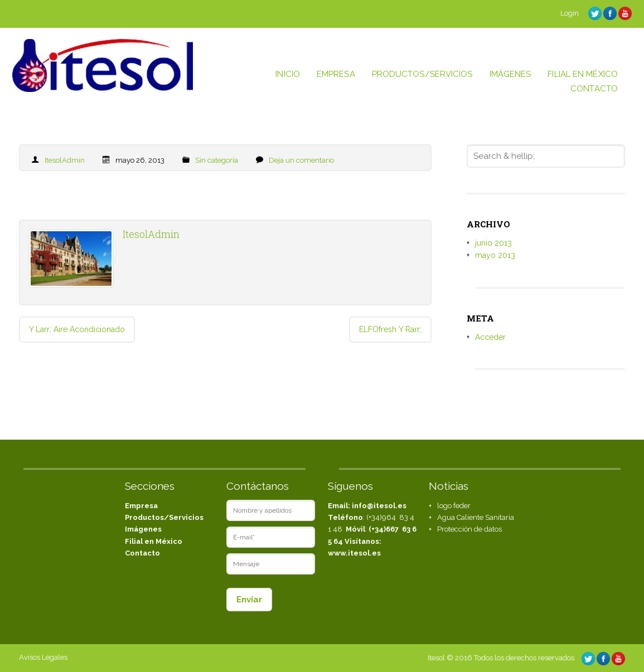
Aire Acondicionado (77, 329)
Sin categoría (217, 160)
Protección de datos (469, 529)
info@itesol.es (379, 506)
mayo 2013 (495, 255)
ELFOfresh (390, 329)
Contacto (142, 553)
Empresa (141, 506)
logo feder (454, 506)
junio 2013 (493, 243)
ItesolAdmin (65, 160)
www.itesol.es (354, 553)
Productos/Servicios (164, 517)
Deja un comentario (301, 160)
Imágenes (143, 529)
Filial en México (154, 541)
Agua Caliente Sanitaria (476, 517)
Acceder (490, 337)
